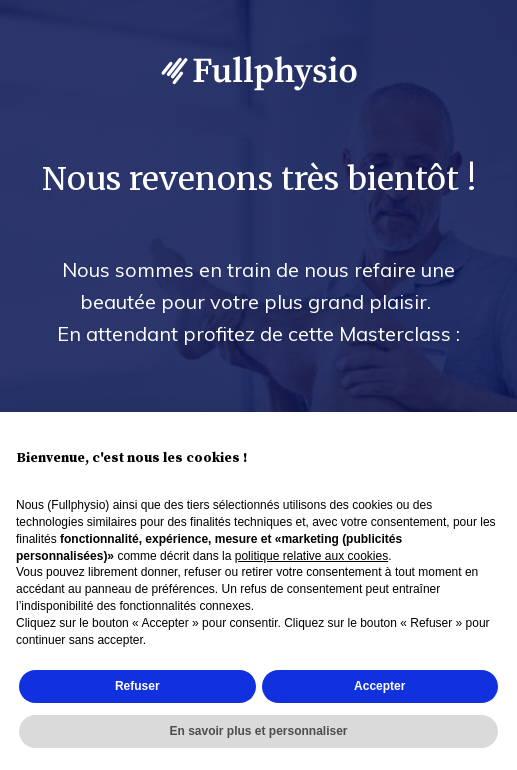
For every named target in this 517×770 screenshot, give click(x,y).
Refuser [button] (137, 686)
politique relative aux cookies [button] (311, 556)
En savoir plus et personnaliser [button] (258, 731)
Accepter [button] (379, 686)
